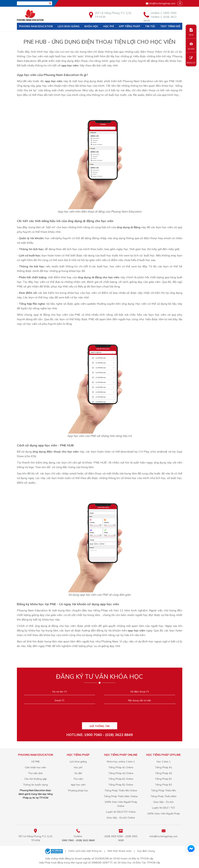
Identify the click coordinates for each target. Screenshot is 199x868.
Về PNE (35, 762)
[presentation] (99, 714)
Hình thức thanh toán (119, 851)
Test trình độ (170, 26)
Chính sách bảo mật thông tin (85, 851)
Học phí (109, 26)
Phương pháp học (78, 790)
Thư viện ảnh (35, 773)
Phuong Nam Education (36, 26)
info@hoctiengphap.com (162, 3)
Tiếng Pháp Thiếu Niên (163, 796)
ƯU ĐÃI (191, 46)
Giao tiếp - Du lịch (163, 802)
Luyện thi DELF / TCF (163, 808)
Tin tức (150, 26)
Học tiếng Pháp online (121, 755)
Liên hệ (24, 33)
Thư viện (78, 779)
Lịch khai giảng (69, 26)
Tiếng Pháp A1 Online (121, 767)
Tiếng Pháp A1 (164, 767)
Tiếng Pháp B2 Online (121, 785)
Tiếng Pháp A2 (164, 773)
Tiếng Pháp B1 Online (121, 779)
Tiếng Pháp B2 (163, 785)
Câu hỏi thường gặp (36, 779)
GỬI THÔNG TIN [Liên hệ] (99, 726)
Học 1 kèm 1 (164, 762)
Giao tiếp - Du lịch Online (121, 818)
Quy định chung (146, 851)
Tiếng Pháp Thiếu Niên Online (121, 796)
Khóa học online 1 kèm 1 (121, 762)
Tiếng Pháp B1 (163, 779)
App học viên (78, 785)
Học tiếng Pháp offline (163, 755)
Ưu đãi (78, 773)
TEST (191, 32)
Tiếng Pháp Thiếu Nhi (163, 790)
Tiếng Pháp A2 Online (121, 773)
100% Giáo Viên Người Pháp (163, 814)
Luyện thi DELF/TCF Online (121, 812)
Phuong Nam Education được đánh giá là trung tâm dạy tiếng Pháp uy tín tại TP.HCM (36, 794)
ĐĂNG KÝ (191, 60)
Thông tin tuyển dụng (35, 785)
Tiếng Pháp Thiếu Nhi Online (121, 790)
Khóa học (91, 26)
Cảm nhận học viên (35, 767)
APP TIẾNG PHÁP (129, 26)
